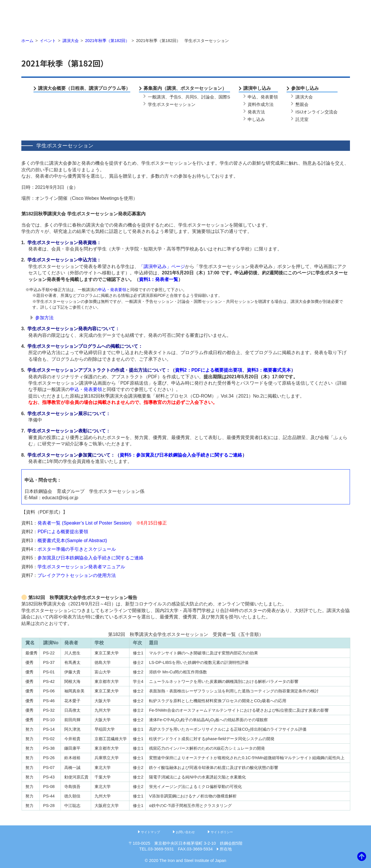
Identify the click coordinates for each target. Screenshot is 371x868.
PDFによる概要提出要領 (63, 532)
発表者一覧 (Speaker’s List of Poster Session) (84, 523)
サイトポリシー (222, 832)
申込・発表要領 (112, 290)
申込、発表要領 (263, 97)
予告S (175, 97)
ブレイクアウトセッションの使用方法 (77, 575)
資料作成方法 (261, 104)
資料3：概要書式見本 (269, 370)
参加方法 (44, 318)
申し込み (256, 119)
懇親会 (302, 104)
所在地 (226, 849)
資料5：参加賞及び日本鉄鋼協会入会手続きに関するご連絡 (181, 455)
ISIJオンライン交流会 (317, 112)
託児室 (302, 119)
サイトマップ (150, 832)
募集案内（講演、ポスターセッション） (185, 88)
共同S (191, 97)
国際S (224, 97)
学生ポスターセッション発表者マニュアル (81, 567)
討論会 (208, 97)
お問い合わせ (185, 832)
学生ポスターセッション (172, 104)
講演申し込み (257, 88)
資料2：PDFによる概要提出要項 (209, 370)
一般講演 (157, 97)
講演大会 (304, 97)
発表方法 (256, 112)
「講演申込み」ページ (162, 266)
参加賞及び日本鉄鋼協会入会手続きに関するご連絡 (91, 558)
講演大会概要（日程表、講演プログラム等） (84, 88)
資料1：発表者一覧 (159, 279)
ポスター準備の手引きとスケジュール (77, 549)
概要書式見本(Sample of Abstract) (72, 541)
